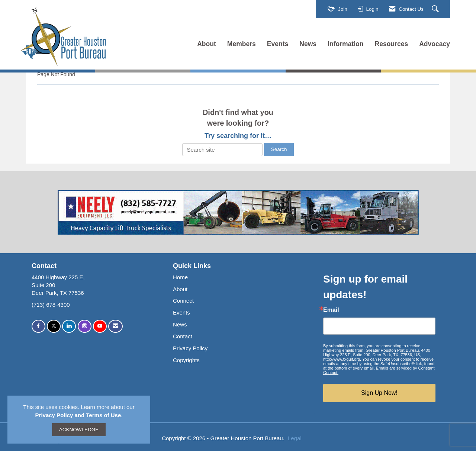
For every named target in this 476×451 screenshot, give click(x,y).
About (207, 44)
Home (180, 277)
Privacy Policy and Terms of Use (78, 415)
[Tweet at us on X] (54, 326)
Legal (295, 438)
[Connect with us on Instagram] (85, 326)
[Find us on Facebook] (38, 326)
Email (331, 310)
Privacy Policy (190, 348)
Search (279, 149)
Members (242, 44)
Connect (183, 301)
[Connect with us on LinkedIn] (69, 326)
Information (345, 44)
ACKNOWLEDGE (79, 430)
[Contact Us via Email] (115, 326)
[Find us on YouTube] (100, 326)
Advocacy (435, 44)
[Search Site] (436, 9)
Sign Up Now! (379, 393)
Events (278, 44)
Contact (183, 336)
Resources (392, 44)
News (308, 44)
